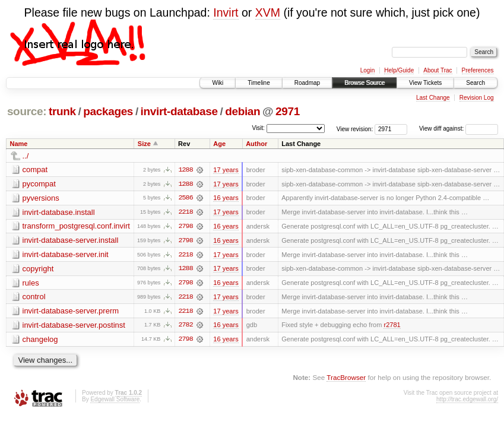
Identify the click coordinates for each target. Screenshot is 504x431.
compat (35, 169)
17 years (226, 170)
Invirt (226, 12)
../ (26, 156)
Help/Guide (399, 70)
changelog (40, 340)
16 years (226, 198)
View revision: (355, 129)
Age (219, 144)
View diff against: (459, 129)
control (34, 298)
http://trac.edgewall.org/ (467, 401)
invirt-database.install (59, 212)
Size (144, 144)
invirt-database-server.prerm (71, 312)
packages (108, 111)
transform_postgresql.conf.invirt (76, 226)
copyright (38, 269)
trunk (62, 111)
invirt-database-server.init (66, 255)
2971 (288, 111)
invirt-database (179, 111)
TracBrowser (346, 379)
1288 (185, 170)
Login (367, 70)
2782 (185, 327)
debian (243, 111)
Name (19, 144)
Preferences (478, 70)
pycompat (39, 184)
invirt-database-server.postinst (74, 326)
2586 (185, 198)
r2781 (392, 327)
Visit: (258, 128)
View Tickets (425, 83)
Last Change (433, 98)
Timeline (259, 83)
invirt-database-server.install (71, 241)
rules (31, 283)
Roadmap (307, 83)
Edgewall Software (115, 401)
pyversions (41, 198)
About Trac (438, 70)
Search (476, 83)
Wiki (218, 83)
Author (256, 144)
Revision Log (477, 98)
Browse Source (364, 83)
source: (27, 111)
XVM (268, 12)
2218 (185, 213)
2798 (185, 227)
